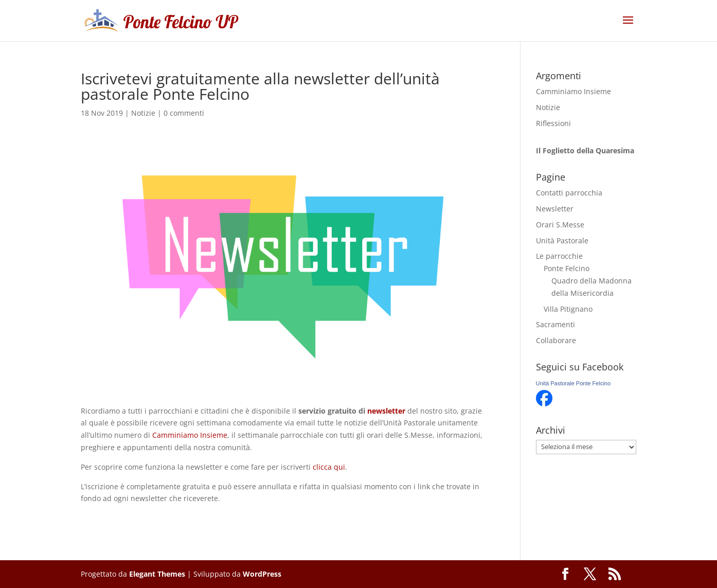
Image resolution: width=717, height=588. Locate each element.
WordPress (262, 574)
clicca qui (329, 467)
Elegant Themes (157, 574)
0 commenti (184, 113)
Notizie (143, 113)
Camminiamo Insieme (190, 435)
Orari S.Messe (560, 225)
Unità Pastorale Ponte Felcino (573, 383)
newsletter (386, 411)
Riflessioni (553, 123)
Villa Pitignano (568, 309)
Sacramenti (555, 324)
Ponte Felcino (567, 268)
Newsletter (555, 209)
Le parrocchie (559, 256)
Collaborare (556, 340)
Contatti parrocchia (569, 193)
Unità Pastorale (562, 240)
